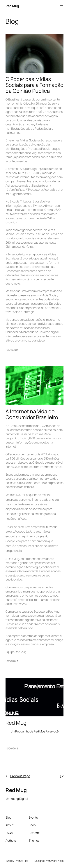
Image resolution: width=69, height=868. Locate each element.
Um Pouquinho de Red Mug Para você (35, 731)
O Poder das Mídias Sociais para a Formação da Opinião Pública (34, 85)
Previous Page (18, 776)
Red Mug (12, 6)
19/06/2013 (12, 350)
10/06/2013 (12, 661)
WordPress (57, 861)
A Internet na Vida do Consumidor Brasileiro (32, 414)
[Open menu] (61, 6)
